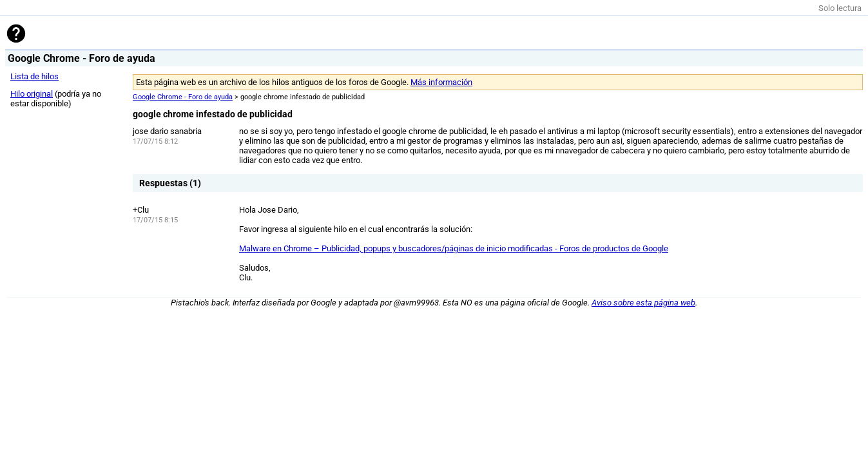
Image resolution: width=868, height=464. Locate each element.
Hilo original (32, 94)
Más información (441, 82)
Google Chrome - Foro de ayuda (183, 97)
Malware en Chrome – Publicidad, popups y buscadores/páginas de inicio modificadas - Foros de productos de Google (454, 248)
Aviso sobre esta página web (643, 303)
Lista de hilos (34, 76)
